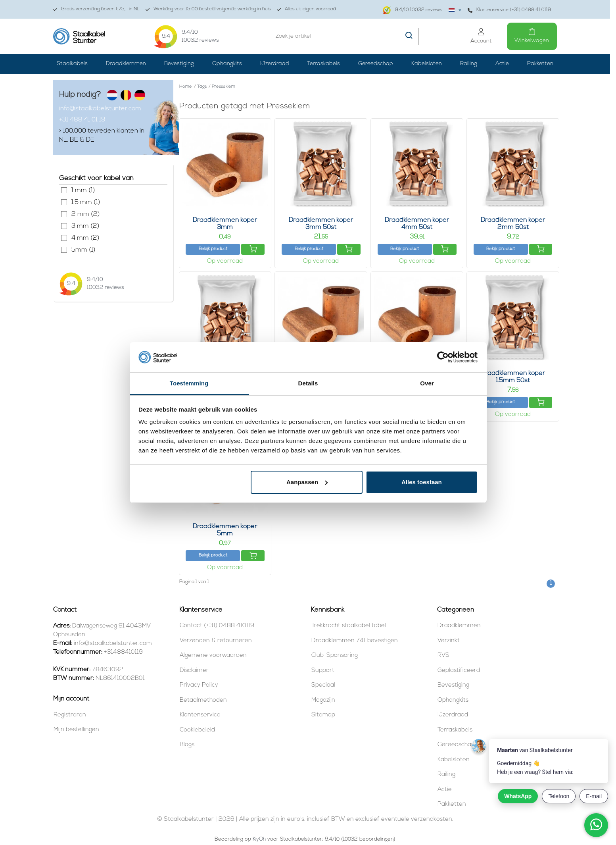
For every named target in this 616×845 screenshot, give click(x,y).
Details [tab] (308, 383)
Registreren (70, 715)
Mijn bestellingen (76, 730)
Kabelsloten (427, 64)
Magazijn (323, 700)
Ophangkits (227, 64)
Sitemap (323, 715)
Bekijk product (213, 249)
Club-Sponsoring (335, 655)
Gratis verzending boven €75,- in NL (96, 9)
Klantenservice (200, 715)
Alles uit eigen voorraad (306, 9)
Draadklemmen (126, 64)
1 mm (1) (64, 190)
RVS (443, 655)
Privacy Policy (199, 685)
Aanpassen (307, 482)
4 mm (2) (64, 238)
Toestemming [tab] (189, 383)
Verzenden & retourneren (216, 641)
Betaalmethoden (203, 700)
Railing (469, 64)
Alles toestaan (422, 482)
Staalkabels (72, 64)
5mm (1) (64, 250)
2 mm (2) (64, 214)
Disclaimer (194, 671)
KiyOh (259, 839)
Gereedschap (376, 64)
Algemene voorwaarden (213, 655)
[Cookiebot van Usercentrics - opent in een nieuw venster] (443, 357)
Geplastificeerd (459, 671)
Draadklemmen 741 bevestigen (355, 641)
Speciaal (323, 685)
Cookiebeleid (197, 730)
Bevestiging (179, 64)
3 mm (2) (64, 226)
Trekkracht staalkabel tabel (349, 626)
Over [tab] (427, 383)
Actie (502, 64)
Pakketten (540, 64)
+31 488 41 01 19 (82, 120)
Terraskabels (323, 64)
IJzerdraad (275, 64)
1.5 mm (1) (64, 202)
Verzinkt (449, 641)
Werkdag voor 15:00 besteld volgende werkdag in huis (208, 9)
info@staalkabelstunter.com (100, 109)
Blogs (187, 745)
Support (323, 671)
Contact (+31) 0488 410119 (217, 626)
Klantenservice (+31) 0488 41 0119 (509, 10)
